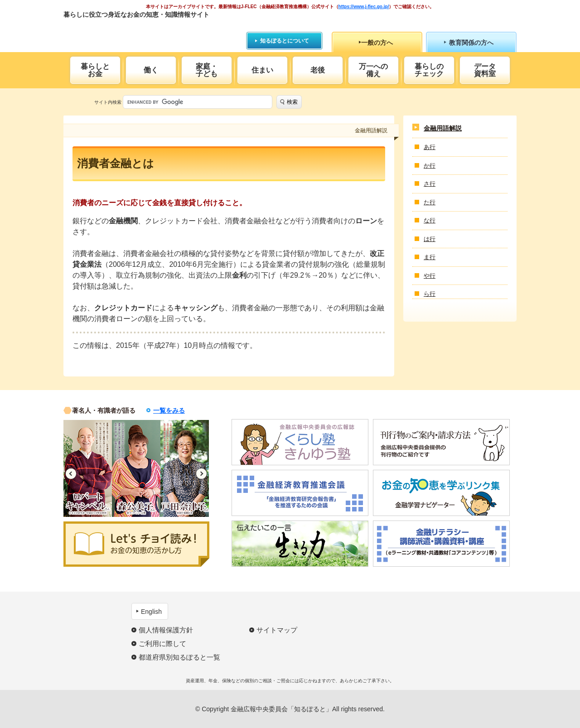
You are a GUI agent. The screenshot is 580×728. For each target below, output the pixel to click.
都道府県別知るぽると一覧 (179, 657)
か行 (430, 166)
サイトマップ (277, 630)
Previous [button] (71, 474)
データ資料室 (485, 70)
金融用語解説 (443, 128)
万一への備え (373, 70)
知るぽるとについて (285, 41)
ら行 (430, 294)
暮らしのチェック (429, 70)
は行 (430, 239)
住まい (262, 70)
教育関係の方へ (471, 43)
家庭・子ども (207, 70)
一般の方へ (377, 43)
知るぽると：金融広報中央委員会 (147, 31)
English (151, 612)
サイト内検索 (108, 102)
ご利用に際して (162, 644)
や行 (430, 276)
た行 (430, 202)
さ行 (430, 184)
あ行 (430, 147)
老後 (318, 70)
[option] (88, 468)
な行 (430, 220)
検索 (292, 102)
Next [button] (201, 474)
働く (151, 70)
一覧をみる (169, 410)
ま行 (430, 257)
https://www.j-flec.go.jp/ (364, 7)
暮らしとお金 (95, 70)
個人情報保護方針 (166, 630)
